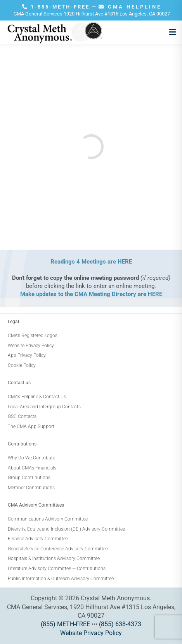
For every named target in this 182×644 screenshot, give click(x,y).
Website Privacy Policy (91, 633)
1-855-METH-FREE (57, 7)
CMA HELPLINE (130, 7)
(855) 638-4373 (120, 624)
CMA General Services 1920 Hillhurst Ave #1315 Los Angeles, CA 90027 (92, 14)
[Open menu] (171, 32)
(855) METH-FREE (65, 624)
